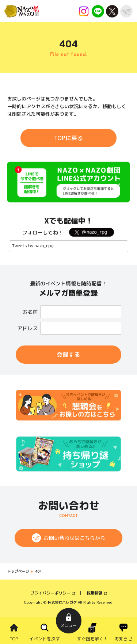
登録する (68, 355)
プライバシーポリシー (50, 593)
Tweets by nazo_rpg (33, 246)
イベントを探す (45, 639)
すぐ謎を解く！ (92, 639)
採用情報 (95, 593)
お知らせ (123, 639)
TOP (14, 639)
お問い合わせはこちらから (75, 538)
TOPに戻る (68, 138)
